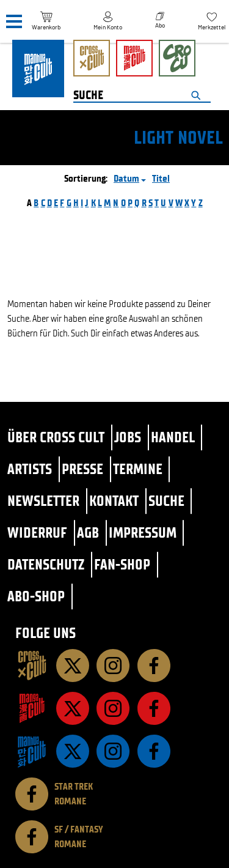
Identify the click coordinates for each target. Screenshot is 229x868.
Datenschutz (46, 564)
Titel (161, 178)
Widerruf (37, 532)
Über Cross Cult (56, 437)
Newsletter (43, 501)
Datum (126, 178)
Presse (82, 469)
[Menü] (14, 22)
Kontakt (114, 501)
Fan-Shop (122, 564)
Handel (173, 437)
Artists (30, 469)
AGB (88, 532)
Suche (166, 501)
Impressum (143, 532)
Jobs (128, 437)
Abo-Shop (36, 596)
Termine (138, 469)
